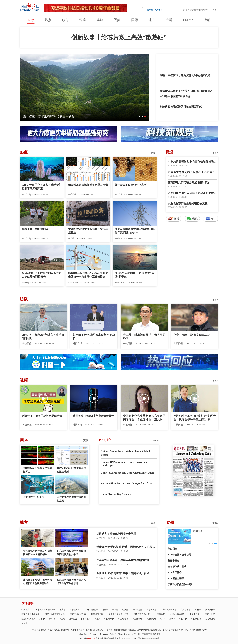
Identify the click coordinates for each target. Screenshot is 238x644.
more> (156, 441)
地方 (152, 20)
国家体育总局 (97, 614)
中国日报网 (86, 619)
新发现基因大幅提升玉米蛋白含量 (88, 185)
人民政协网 (210, 619)
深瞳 (83, 20)
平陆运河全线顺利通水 (38, 116)
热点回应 (172, 549)
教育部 (63, 610)
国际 (135, 20)
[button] (140, 117)
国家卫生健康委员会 (30, 614)
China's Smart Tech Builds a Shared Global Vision (125, 453)
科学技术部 (75, 610)
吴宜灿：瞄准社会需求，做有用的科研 (144, 337)
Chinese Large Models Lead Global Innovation (127, 473)
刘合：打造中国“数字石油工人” (192, 335)
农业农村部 (210, 610)
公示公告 (99, 630)
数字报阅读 (192, 282)
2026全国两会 (175, 573)
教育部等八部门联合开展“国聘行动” (189, 183)
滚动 (207, 20)
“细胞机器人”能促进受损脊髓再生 (38, 470)
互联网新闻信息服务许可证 (149, 630)
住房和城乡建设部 (169, 610)
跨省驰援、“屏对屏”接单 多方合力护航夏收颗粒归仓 (42, 275)
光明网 (172, 619)
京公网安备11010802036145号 (147, 638)
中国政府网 (26, 610)
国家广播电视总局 (78, 614)
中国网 (62, 619)
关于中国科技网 (78, 630)
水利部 (198, 610)
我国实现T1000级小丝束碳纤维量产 (93, 416)
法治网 (24, 623)
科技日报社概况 (39, 630)
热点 (48, 20)
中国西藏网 (151, 619)
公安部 (105, 610)
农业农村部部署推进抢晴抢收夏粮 (188, 203)
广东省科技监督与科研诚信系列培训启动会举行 (71, 553)
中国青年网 (109, 619)
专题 (169, 20)
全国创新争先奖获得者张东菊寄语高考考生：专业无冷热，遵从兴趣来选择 (144, 418)
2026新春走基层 (176, 579)
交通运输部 (186, 610)
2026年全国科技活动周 (179, 555)
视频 (117, 20)
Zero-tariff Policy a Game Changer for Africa (126, 483)
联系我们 (90, 630)
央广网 (163, 619)
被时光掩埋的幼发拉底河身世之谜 (71, 499)
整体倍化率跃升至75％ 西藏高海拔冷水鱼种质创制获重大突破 (38, 553)
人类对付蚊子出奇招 (34, 497)
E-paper (193, 500)
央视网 (98, 619)
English (188, 20)
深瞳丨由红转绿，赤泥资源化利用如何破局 (185, 75)
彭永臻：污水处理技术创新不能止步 (94, 337)
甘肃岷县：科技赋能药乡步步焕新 (116, 534)
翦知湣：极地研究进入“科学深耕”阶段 (43, 337)
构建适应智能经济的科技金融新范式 (181, 107)
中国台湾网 (137, 619)
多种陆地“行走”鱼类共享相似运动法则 (71, 470)
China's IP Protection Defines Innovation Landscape (124, 464)
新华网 (52, 619)
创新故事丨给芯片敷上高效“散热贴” (119, 37)
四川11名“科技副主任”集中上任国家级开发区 (123, 573)
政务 (65, 20)
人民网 (42, 619)
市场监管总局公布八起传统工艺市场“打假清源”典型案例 (192, 172)
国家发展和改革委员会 (45, 610)
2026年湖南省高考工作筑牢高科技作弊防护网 (123, 560)
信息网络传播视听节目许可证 (176, 630)
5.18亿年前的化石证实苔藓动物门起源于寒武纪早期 (42, 187)
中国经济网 (123, 619)
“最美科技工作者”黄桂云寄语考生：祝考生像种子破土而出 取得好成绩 (195, 418)
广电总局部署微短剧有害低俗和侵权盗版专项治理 (192, 162)
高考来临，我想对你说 (35, 229)
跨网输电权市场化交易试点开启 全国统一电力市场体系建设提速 (88, 275)
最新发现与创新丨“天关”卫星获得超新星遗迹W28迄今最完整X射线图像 (186, 94)
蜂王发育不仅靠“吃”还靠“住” (132, 185)
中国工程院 (195, 614)
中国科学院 (160, 614)
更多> (154, 153)
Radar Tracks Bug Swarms (116, 494)
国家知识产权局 (28, 619)
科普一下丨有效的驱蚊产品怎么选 (42, 416)
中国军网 (183, 619)
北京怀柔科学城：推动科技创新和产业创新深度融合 (38, 582)
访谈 (100, 20)
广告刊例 (109, 630)
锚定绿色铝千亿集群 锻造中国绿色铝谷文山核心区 (126, 547)
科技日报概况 (54, 630)
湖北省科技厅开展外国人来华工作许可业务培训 (71, 582)
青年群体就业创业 (177, 567)
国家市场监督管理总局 (55, 614)
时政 (31, 20)
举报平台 (194, 630)
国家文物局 (210, 614)
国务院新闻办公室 (142, 614)
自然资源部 (137, 610)
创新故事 (198, 531)
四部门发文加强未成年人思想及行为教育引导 (192, 193)
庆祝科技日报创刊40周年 (180, 584)
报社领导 (65, 630)
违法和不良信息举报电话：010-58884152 (116, 638)
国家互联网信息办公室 (119, 614)
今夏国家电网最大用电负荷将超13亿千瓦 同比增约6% (135, 231)
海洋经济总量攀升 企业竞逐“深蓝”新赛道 (135, 275)
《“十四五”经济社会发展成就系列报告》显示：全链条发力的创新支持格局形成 (185, 62)
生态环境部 (152, 610)
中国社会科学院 (177, 614)
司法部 (125, 610)
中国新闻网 (196, 619)
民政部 (115, 610)
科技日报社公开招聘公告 (125, 630)
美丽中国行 (174, 561)
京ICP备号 (89, 638)
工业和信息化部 (91, 610)
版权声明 (203, 630)
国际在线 (73, 619)
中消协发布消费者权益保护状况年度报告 (88, 231)
